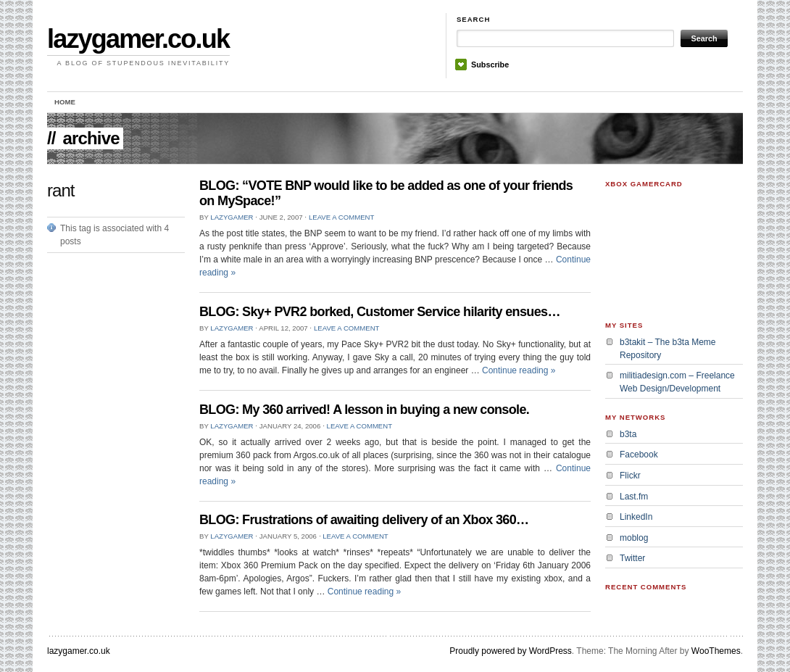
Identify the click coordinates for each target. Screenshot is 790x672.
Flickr (630, 476)
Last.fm (634, 497)
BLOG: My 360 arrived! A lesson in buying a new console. (364, 410)
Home (65, 102)
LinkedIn (636, 517)
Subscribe (490, 65)
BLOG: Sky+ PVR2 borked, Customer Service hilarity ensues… (380, 312)
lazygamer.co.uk (138, 39)
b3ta (628, 434)
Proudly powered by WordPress (511, 651)
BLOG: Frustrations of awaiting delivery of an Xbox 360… (364, 520)
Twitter (632, 558)
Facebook (639, 455)
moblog (634, 538)
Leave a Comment (341, 217)
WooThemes (716, 651)
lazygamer (232, 217)
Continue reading (519, 370)
